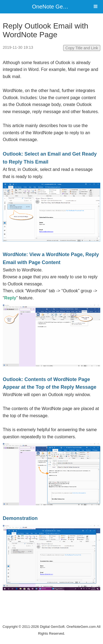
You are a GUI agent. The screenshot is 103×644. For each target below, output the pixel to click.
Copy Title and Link (82, 48)
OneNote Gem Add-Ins (60, 7)
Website (52, 619)
